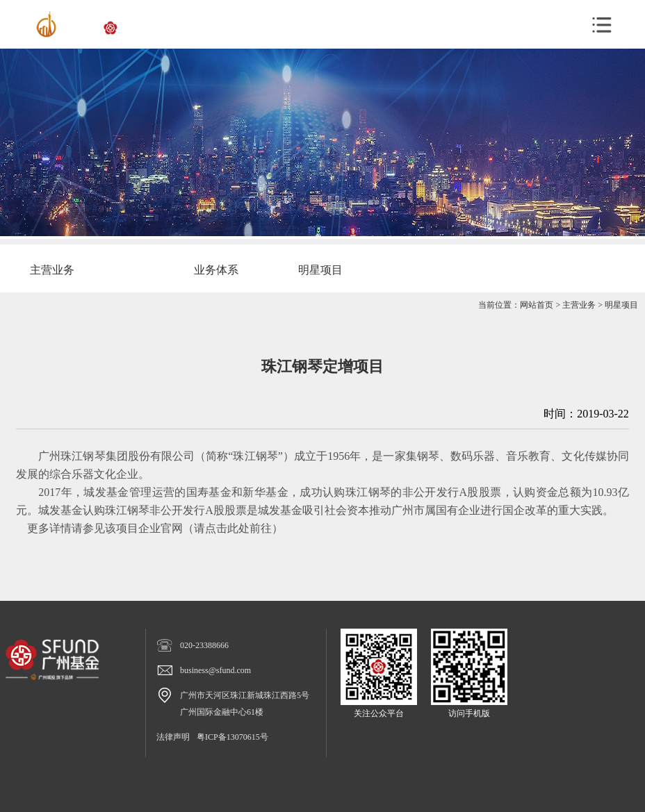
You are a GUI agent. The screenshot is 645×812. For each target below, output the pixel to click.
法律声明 (173, 737)
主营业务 (579, 305)
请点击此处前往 (233, 528)
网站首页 (537, 305)
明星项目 (621, 305)
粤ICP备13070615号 (232, 737)
